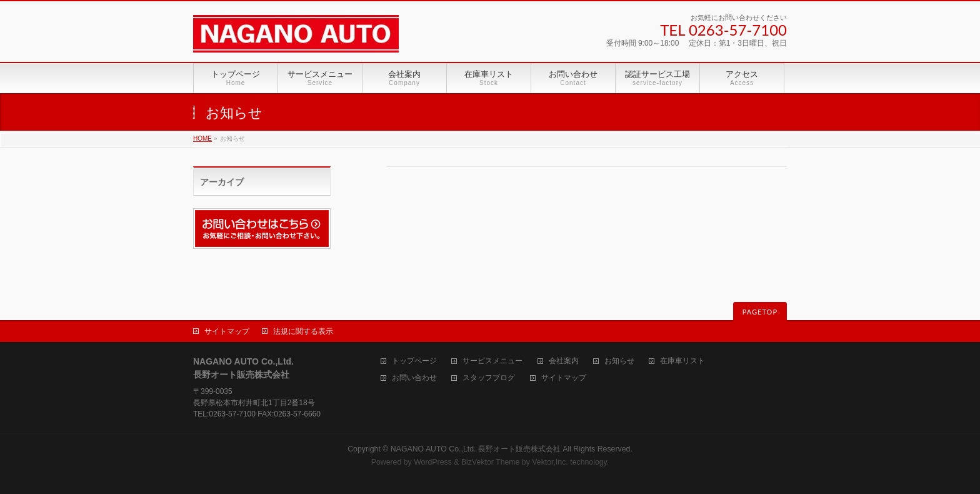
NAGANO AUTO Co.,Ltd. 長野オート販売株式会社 (476, 449)
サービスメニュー (492, 361)
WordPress (433, 462)
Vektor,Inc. (550, 462)
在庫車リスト (682, 361)
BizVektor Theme (491, 462)
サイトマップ (227, 331)
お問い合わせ (414, 378)
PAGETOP (760, 312)
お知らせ (619, 361)
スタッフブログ (489, 378)
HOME (202, 139)
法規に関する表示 (303, 331)
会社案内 (564, 361)
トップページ (414, 361)
